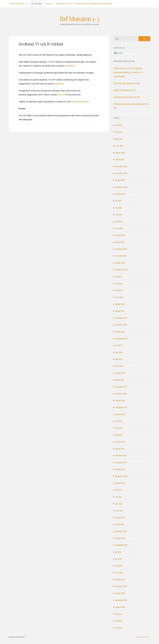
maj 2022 (119, 428)
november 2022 (121, 394)
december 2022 (121, 387)
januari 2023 (120, 380)
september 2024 (121, 270)
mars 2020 (119, 573)
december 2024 (121, 249)
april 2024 (119, 290)
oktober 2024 (120, 263)
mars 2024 (119, 297)
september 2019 (121, 600)
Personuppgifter (142, 637)
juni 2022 (119, 421)
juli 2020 (118, 552)
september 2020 (121, 545)
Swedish (119, 53)
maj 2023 (119, 352)
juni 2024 (119, 277)
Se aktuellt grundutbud (80, 102)
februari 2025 (120, 235)
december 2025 (121, 166)
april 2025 (119, 222)
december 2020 (121, 531)
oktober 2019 (120, 593)
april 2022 (119, 435)
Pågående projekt (65, 4)
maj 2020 (119, 566)
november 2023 (121, 325)
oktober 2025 (120, 180)
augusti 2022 (120, 414)
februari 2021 (120, 518)
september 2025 (121, 187)
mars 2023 (119, 366)
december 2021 (121, 456)
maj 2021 (119, 497)
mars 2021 (119, 511)
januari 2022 (120, 449)
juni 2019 (119, 621)
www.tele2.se (59, 84)
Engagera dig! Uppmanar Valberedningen (93, 4)
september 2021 (121, 476)
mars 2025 (119, 228)
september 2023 (121, 339)
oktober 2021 (120, 469)
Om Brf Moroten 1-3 (19, 4)
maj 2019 (119, 628)
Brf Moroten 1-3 (79, 19)
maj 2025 (119, 215)
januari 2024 (120, 311)
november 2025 (121, 173)
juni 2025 (119, 208)
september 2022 (121, 407)
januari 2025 (120, 242)
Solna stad (62, 95)
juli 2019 (118, 614)
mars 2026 (119, 146)
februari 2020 (120, 579)
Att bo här (36, 4)
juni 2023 (119, 345)
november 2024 (121, 256)
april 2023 (119, 359)
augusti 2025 (120, 194)
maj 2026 (119, 132)
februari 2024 (120, 304)
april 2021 (119, 504)
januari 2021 (120, 524)
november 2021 (121, 462)
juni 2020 (119, 559)
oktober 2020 (120, 538)
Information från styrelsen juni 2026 (127, 83)
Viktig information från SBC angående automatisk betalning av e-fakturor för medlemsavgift (128, 72)
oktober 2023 (120, 332)
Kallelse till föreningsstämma (124, 90)
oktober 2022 (120, 400)
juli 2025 (118, 201)
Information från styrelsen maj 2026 (127, 97)
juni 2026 (119, 125)
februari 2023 (120, 373)
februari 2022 (120, 442)
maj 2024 (119, 283)
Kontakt (49, 4)
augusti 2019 (120, 607)
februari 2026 (120, 153)
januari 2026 (120, 160)
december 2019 (121, 586)
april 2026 (119, 139)
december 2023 (121, 318)
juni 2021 (119, 490)
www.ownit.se (70, 66)
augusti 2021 (120, 483)
